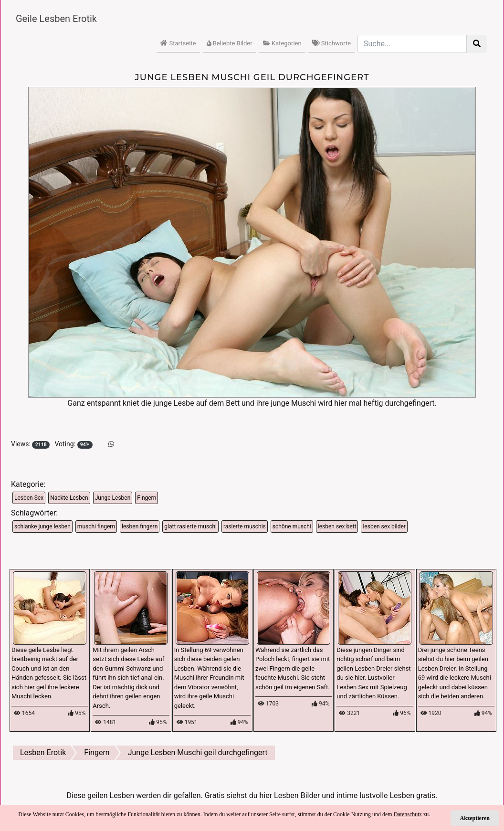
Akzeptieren (475, 818)
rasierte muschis (245, 526)
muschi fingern (96, 526)
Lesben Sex (29, 498)
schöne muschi (292, 526)
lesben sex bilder (384, 526)
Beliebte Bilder (230, 43)
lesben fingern (140, 526)
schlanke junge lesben (42, 526)
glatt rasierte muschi (190, 526)
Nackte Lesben (69, 498)
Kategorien (282, 43)
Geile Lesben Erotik (56, 19)
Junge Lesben (113, 498)
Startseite (178, 43)
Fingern (147, 498)
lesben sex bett (337, 526)
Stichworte (331, 43)
